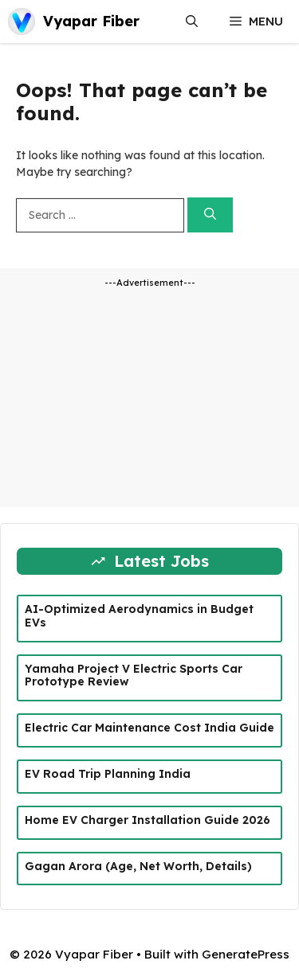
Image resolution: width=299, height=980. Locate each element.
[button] (192, 21)
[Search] (210, 215)
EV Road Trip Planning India (108, 774)
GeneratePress (246, 954)
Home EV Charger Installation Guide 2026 (148, 820)
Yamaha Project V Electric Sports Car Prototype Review (134, 675)
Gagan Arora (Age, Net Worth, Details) (138, 866)
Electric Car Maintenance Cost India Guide (149, 728)
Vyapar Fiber (91, 21)
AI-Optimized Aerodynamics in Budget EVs (139, 616)
